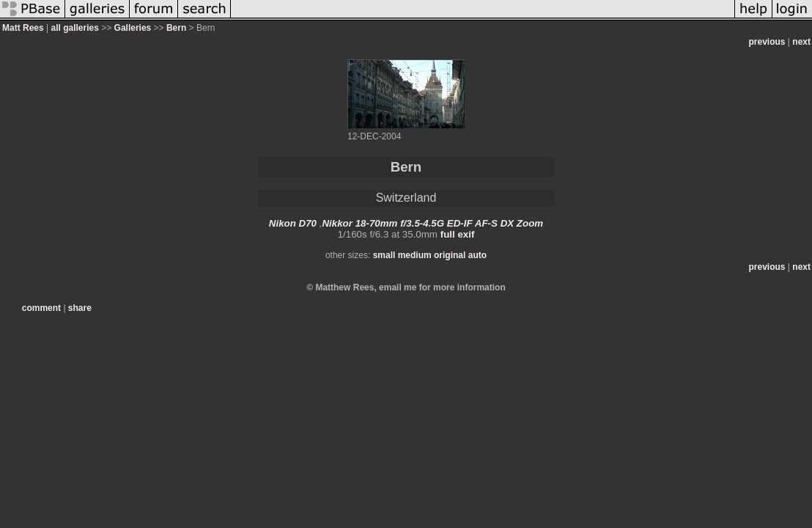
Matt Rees (23, 28)
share (80, 308)
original (450, 255)
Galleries (133, 28)
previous (767, 42)
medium (415, 255)
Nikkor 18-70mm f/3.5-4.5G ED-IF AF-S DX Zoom (432, 223)
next (801, 42)
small (384, 255)
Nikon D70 (293, 223)
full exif (458, 234)
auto (477, 255)
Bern (176, 28)
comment (41, 308)
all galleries (74, 28)
